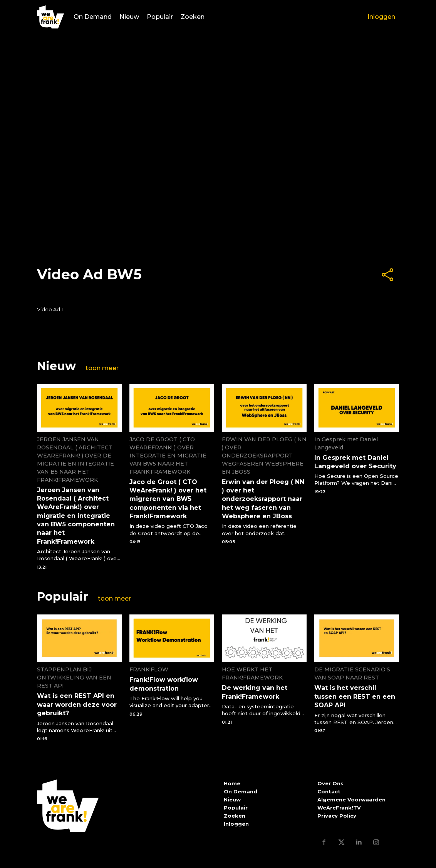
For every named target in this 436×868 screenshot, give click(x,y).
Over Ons (330, 783)
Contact (329, 791)
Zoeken (193, 17)
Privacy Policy (337, 816)
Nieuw (129, 17)
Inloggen (381, 17)
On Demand (93, 17)
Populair (160, 17)
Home (232, 783)
